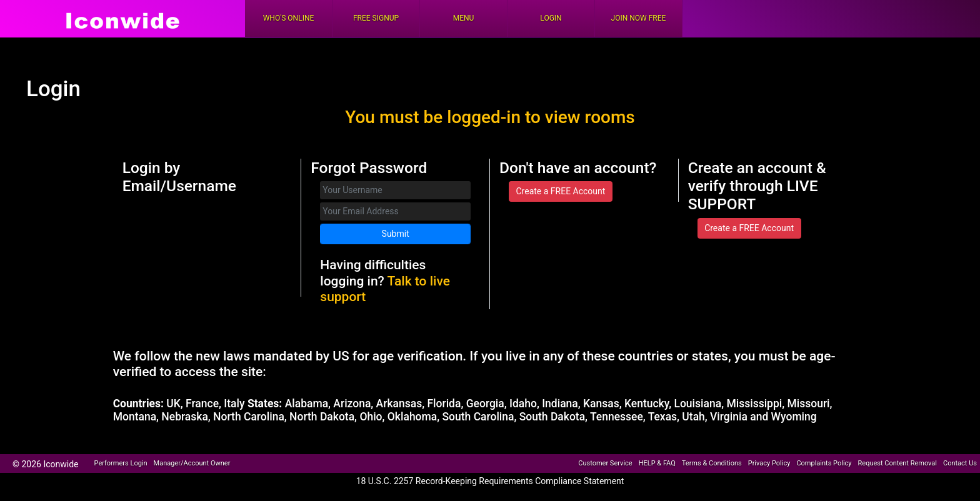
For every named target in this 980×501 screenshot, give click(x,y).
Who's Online (289, 18)
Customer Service (605, 463)
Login (551, 18)
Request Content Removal (897, 463)
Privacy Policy (769, 463)
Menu (464, 18)
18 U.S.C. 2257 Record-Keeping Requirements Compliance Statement (490, 481)
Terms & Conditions (712, 463)
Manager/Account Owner (192, 463)
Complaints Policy (824, 463)
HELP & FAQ (657, 463)
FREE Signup (376, 18)
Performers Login (121, 463)
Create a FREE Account (560, 191)
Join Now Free (639, 18)
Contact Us (960, 463)
